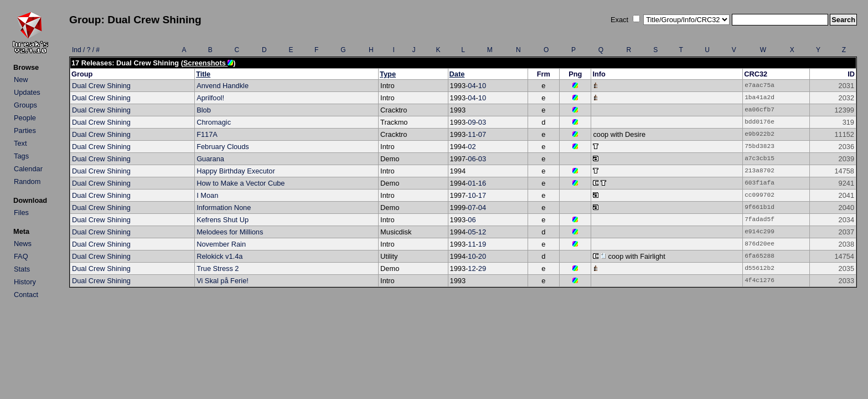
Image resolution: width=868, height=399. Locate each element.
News (23, 244)
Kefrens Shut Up (223, 220)
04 (472, 86)
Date (457, 74)
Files (21, 213)
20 (482, 256)
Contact (26, 295)
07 (482, 134)
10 (482, 86)
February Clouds (223, 147)
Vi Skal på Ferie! (223, 281)
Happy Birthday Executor (236, 171)
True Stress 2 (218, 268)
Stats (22, 269)
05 (472, 232)
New (21, 80)
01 (472, 183)
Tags (21, 156)
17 (482, 195)
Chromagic (214, 122)
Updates (27, 92)
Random (27, 181)
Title (203, 74)
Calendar (28, 169)
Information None (224, 208)
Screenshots (208, 63)
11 (472, 134)
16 (482, 183)
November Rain (221, 244)
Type (388, 74)
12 (482, 232)
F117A (207, 134)
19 (482, 244)
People (25, 118)
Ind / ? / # (86, 50)
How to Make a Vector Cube (241, 183)
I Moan (207, 195)
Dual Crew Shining (101, 86)
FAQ (21, 256)
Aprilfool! (210, 98)
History (25, 282)
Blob (204, 110)
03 (482, 122)
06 (472, 159)
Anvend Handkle (223, 86)
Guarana (210, 159)
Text (20, 143)
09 (472, 122)
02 (472, 147)
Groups (25, 105)
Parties (25, 131)
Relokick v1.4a (219, 256)
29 (482, 268)
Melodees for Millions (230, 232)
